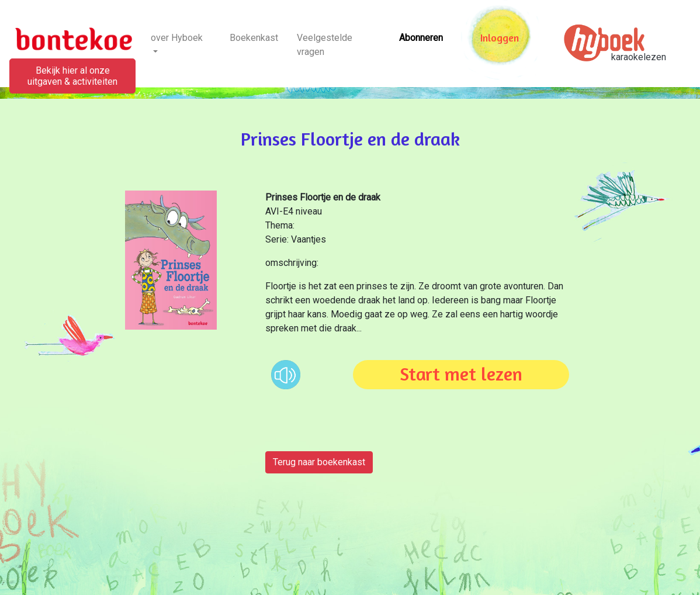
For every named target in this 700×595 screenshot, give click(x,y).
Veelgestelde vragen (325, 45)
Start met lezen (461, 374)
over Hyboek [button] (177, 38)
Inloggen (500, 38)
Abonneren (421, 38)
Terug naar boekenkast (319, 462)
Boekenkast (254, 38)
